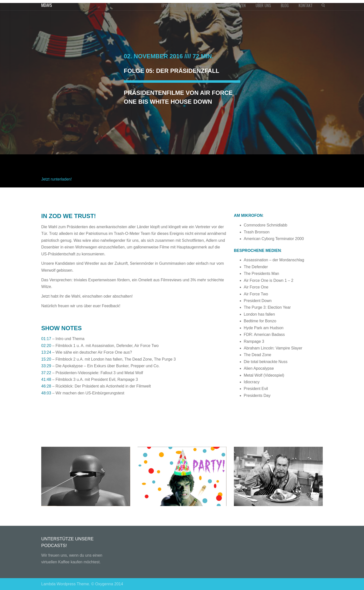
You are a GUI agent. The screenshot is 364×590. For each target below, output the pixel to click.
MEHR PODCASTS (199, 5)
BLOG (285, 5)
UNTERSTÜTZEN (234, 5)
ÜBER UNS (263, 5)
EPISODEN (169, 5)
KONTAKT (306, 5)
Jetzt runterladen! (57, 179)
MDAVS (47, 5)
